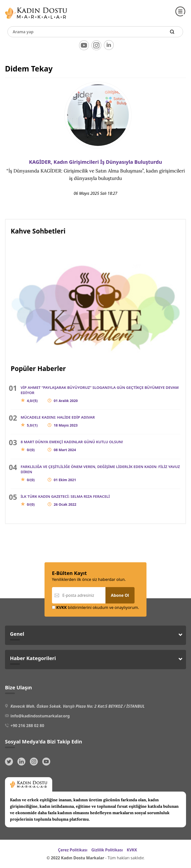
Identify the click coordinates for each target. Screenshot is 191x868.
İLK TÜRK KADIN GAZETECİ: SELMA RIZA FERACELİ (65, 500)
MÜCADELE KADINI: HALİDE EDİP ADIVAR (58, 421)
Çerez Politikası (73, 850)
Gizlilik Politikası (107, 850)
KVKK (132, 850)
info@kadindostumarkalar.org (40, 716)
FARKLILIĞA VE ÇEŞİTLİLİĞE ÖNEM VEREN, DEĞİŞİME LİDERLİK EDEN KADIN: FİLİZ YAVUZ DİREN (100, 473)
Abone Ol (120, 595)
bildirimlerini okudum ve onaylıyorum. (95, 607)
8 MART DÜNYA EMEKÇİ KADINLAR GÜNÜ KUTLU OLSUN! (72, 446)
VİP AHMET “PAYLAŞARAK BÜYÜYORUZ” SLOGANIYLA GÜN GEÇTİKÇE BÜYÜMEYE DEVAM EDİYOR (100, 394)
